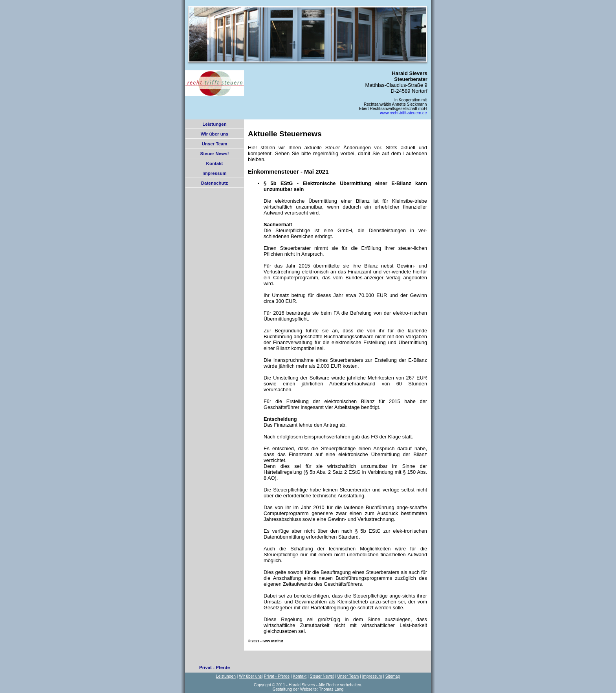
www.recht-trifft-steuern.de (403, 113)
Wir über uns (214, 134)
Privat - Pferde (214, 667)
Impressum (214, 173)
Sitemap (393, 676)
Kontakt (215, 163)
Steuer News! (215, 154)
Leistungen (214, 124)
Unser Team (214, 144)
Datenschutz (214, 183)
